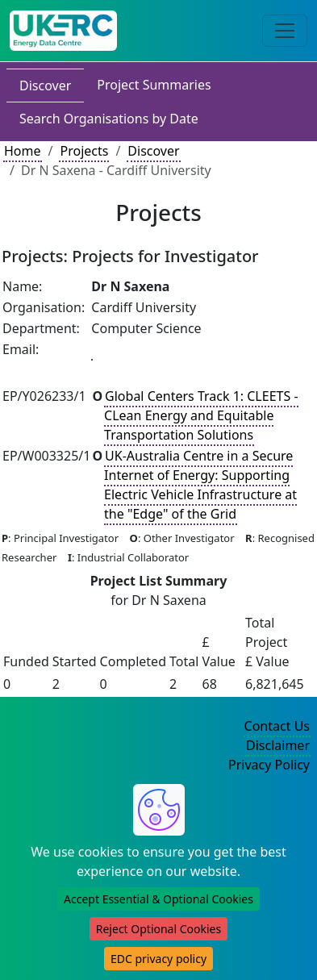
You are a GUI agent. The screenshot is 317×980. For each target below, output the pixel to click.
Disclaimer (278, 745)
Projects (84, 151)
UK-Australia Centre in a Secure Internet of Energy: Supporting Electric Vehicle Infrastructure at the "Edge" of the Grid (200, 485)
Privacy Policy (269, 765)
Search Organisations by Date (109, 119)
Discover (45, 85)
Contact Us (277, 726)
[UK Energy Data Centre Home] (63, 31)
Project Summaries (154, 85)
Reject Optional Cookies (158, 929)
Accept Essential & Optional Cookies (158, 899)
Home (23, 151)
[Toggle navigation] (285, 31)
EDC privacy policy (158, 959)
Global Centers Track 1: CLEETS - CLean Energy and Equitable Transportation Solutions (201, 415)
